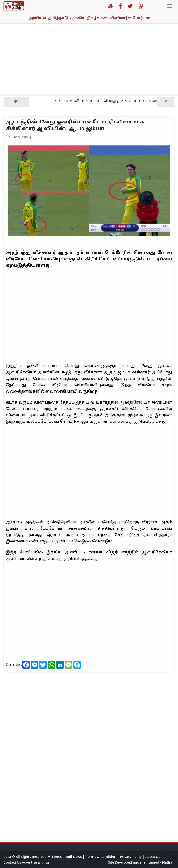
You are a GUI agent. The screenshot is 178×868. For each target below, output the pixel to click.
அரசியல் (38, 18)
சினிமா (119, 18)
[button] (110, 7)
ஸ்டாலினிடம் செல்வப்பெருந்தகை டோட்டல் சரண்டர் (112, 101)
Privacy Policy (131, 857)
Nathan (168, 863)
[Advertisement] (89, 62)
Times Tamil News (67, 857)
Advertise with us (36, 863)
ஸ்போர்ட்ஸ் (139, 18)
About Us (153, 857)
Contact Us (13, 863)
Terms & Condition (101, 857)
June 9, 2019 (18, 137)
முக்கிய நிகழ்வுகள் (90, 18)
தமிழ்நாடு (59, 18)
